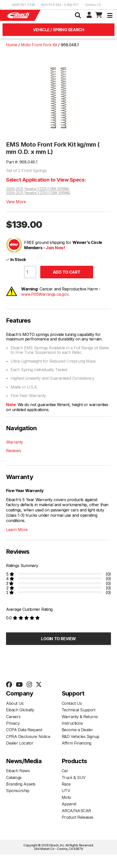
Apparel (69, 804)
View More (16, 202)
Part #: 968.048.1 (22, 162)
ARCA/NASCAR (76, 811)
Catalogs (14, 777)
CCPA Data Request (24, 730)
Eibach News (18, 771)
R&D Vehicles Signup (81, 736)
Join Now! (55, 248)
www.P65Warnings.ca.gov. (45, 294)
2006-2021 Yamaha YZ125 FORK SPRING (38, 189)
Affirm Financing (77, 743)
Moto (66, 797)
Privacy (13, 723)
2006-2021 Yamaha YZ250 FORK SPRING (38, 193)
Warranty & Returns (80, 717)
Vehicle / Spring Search (59, 30)
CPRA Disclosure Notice (28, 736)
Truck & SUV (74, 777)
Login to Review (58, 639)
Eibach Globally (20, 710)
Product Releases (78, 817)
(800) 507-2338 (24, 5)
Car (65, 771)
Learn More (17, 530)
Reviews (13, 451)
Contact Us (72, 703)
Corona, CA (93, 5)
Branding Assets (21, 784)
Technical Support (79, 710)
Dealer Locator (20, 743)
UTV (66, 791)
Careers (13, 717)
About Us (15, 703)
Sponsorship (18, 791)
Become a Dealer (77, 730)
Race (66, 784)
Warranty (15, 442)
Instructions (72, 723)
